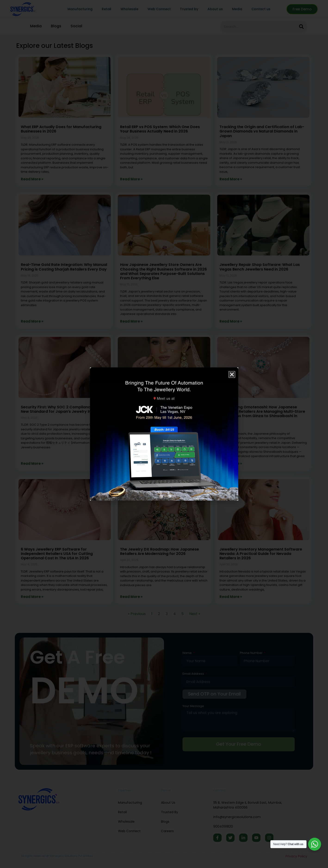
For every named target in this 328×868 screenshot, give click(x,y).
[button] (232, 374)
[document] (164, 434)
